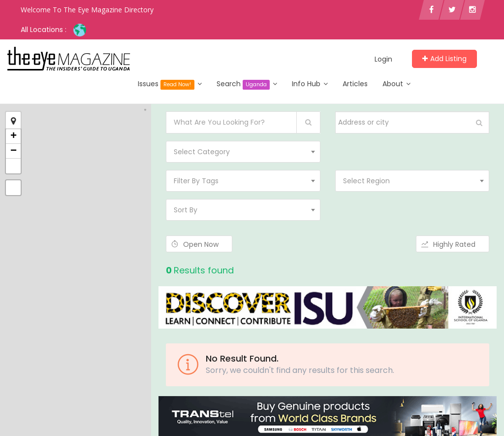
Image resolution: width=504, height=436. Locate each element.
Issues (170, 84)
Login (383, 59)
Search (247, 84)
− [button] (14, 151)
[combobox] (243, 152)
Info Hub (310, 84)
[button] (13, 166)
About (396, 84)
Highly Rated (453, 244)
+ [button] (14, 136)
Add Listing (444, 59)
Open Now (199, 244)
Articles (355, 84)
